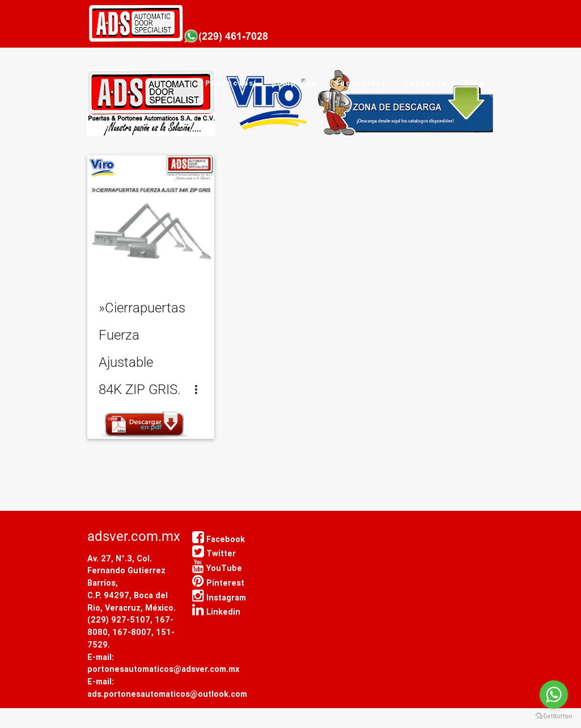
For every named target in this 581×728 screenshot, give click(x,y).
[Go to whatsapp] (554, 695)
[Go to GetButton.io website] (554, 716)
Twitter (214, 553)
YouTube (217, 568)
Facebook (219, 539)
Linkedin (216, 611)
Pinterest (218, 583)
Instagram (219, 597)
